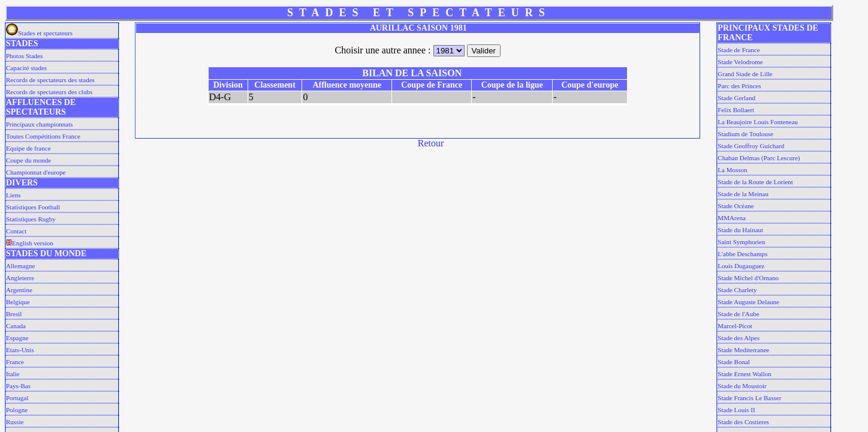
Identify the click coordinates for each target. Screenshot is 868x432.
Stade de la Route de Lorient (755, 182)
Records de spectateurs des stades (50, 80)
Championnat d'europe (36, 172)
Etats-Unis (20, 350)
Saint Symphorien (741, 242)
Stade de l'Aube (738, 314)
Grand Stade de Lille (745, 74)
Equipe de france (28, 148)
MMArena (731, 218)
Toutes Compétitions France (43, 136)
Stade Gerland (736, 98)
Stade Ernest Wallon (744, 374)
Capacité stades (26, 68)
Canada (16, 326)
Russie (15, 422)
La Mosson (732, 170)
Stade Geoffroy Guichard (751, 146)
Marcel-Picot (735, 326)
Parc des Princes (739, 86)
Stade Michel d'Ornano (748, 278)
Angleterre (20, 278)
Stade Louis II (736, 410)
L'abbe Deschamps (742, 254)
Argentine (19, 290)
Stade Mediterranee (743, 350)
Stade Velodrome (740, 62)
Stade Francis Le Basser (749, 398)
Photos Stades (24, 56)
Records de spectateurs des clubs (49, 92)
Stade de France (739, 50)
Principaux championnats (40, 124)
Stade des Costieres (743, 422)
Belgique (18, 302)
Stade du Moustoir (742, 386)
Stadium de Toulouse (745, 134)
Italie (13, 374)
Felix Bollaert (736, 110)
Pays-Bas (18, 386)
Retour (431, 143)
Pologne (17, 410)
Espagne (17, 338)
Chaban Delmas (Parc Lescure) (759, 158)
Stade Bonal (733, 362)
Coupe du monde (28, 160)
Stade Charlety (737, 290)
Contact (16, 231)
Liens (13, 195)
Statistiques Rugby (31, 219)
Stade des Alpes (739, 338)
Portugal (17, 398)
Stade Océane (736, 206)
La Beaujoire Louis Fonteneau (758, 122)
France (15, 362)
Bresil (14, 314)
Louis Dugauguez (741, 266)
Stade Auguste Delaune (748, 302)
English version (30, 243)
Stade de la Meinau (743, 194)
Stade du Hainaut (740, 230)
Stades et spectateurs (39, 33)
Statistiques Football (33, 207)
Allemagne (20, 266)
